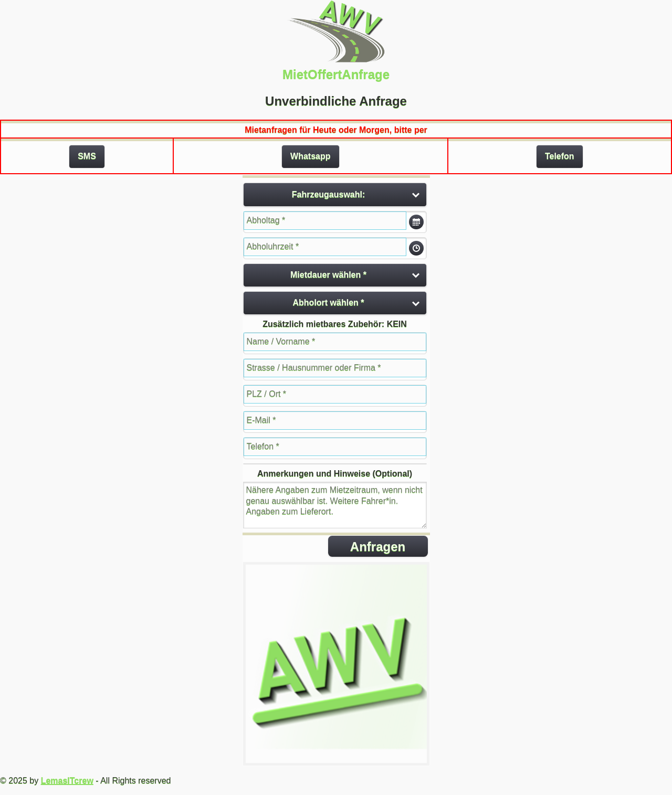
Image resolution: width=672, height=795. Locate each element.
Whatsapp (310, 156)
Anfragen (378, 547)
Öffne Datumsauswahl (416, 222)
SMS (87, 156)
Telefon (560, 156)
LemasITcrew (67, 781)
